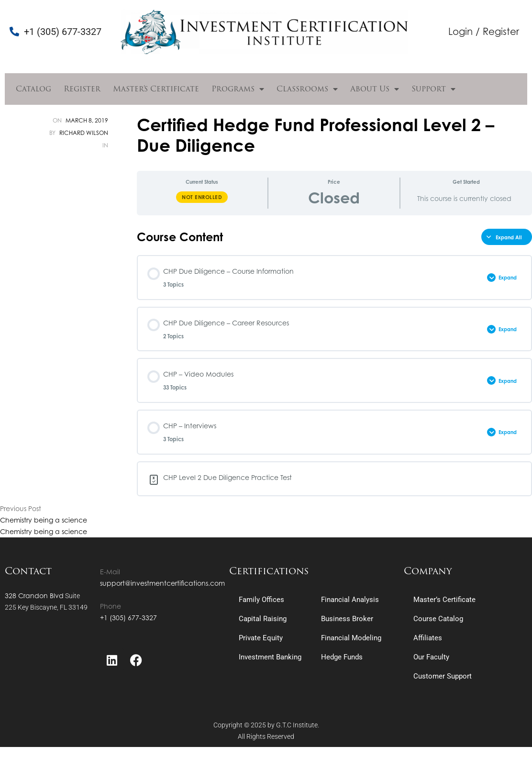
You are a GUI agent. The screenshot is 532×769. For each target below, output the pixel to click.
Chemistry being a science (44, 520)
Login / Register (484, 31)
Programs (238, 89)
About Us (375, 89)
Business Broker (347, 619)
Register (82, 89)
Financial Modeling (351, 638)
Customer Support (443, 676)
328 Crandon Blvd (34, 596)
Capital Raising (263, 619)
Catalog (33, 89)
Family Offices (261, 600)
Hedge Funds (342, 657)
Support (433, 89)
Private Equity (261, 638)
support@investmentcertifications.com (162, 583)
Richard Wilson (84, 133)
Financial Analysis (350, 600)
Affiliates (428, 638)
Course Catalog (438, 619)
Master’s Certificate (156, 89)
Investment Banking (270, 657)
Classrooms (307, 89)
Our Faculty (431, 657)
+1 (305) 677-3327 (128, 618)
